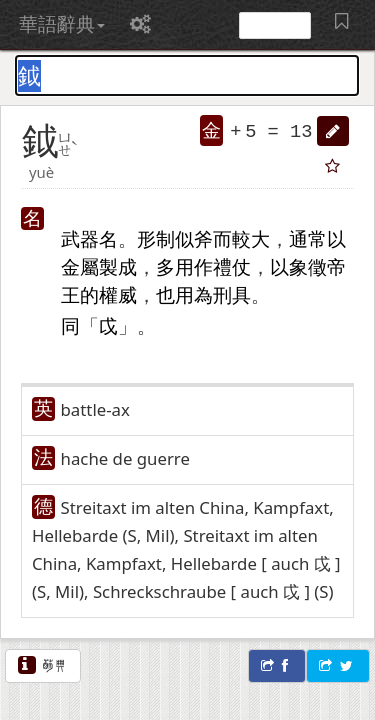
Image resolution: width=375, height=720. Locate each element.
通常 (308, 238)
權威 (118, 294)
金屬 (80, 266)
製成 (118, 266)
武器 (80, 238)
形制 (156, 238)
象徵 (308, 266)
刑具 (232, 294)
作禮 (213, 266)
